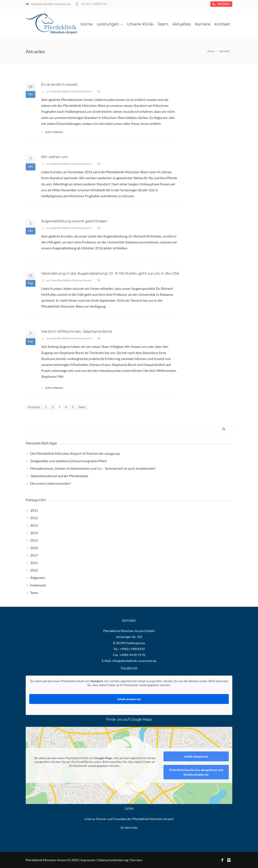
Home (87, 24)
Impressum (88, 860)
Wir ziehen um (55, 157)
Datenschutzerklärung (113, 860)
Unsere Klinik (140, 24)
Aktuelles (182, 24)
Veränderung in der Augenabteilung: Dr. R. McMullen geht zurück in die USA (110, 273)
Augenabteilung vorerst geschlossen (74, 221)
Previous (34, 407)
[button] (10, 858)
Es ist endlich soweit (59, 84)
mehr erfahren (54, 132)
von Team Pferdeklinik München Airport (69, 91)
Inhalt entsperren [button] (129, 699)
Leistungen (110, 24)
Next (82, 407)
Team (163, 24)
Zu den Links (129, 827)
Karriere (203, 24)
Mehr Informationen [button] (95, 773)
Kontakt (222, 24)
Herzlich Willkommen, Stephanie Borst (77, 331)
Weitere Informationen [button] (129, 709)
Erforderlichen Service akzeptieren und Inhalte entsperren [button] (196, 772)
